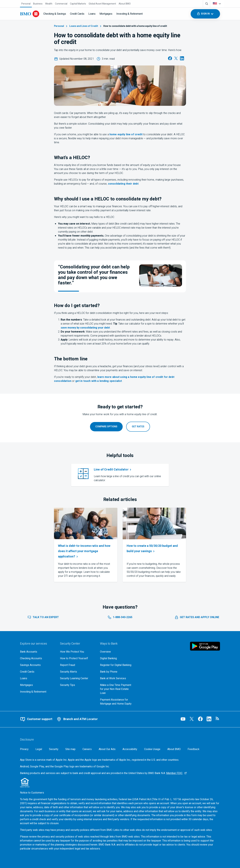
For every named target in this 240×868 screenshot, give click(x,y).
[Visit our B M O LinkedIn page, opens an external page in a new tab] (209, 719)
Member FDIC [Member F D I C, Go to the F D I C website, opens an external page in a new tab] (174, 773)
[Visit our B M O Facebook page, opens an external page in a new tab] (200, 719)
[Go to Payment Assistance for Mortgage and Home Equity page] (117, 702)
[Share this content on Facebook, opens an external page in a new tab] (170, 59)
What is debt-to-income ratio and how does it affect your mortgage (84, 551)
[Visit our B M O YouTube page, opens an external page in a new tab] (183, 719)
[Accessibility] (130, 749)
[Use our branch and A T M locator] (77, 719)
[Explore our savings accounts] (37, 665)
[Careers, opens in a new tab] (87, 749)
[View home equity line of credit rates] (138, 427)
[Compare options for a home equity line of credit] (106, 427)
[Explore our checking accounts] (37, 658)
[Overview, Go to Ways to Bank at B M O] (117, 652)
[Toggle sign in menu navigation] (205, 14)
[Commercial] (61, 4)
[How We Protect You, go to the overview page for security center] (77, 652)
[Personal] (26, 4)
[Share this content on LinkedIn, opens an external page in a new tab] (182, 59)
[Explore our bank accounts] (37, 652)
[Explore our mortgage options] (37, 685)
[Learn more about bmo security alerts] (77, 672)
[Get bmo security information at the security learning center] (77, 678)
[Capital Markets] (78, 4)
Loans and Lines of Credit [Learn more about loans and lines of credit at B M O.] (86, 26)
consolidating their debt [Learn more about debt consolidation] (123, 184)
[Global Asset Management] (102, 4)
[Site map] (70, 749)
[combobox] (217, 4)
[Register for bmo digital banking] (117, 665)
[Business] (38, 4)
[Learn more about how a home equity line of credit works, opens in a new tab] (197, 617)
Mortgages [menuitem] (106, 14)
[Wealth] (49, 4)
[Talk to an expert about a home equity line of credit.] (43, 617)
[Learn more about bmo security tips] (77, 685)
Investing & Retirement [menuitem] (129, 14)
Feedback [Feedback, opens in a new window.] (193, 749)
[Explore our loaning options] (37, 678)
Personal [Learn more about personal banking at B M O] (61, 26)
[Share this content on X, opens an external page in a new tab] (176, 59)
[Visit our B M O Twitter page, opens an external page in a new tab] (192, 719)
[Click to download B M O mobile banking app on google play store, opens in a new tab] (205, 646)
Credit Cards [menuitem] (77, 14)
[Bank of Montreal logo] (30, 14)
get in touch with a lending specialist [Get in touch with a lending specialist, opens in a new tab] (99, 381)
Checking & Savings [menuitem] (55, 14)
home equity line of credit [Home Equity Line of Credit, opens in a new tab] (126, 134)
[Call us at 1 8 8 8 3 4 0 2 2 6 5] (120, 617)
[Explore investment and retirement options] (37, 692)
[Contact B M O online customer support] (36, 719)
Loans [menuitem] (92, 14)
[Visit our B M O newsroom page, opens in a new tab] (218, 719)
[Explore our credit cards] (37, 672)
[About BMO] (125, 4)
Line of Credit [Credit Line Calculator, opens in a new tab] (113, 470)
